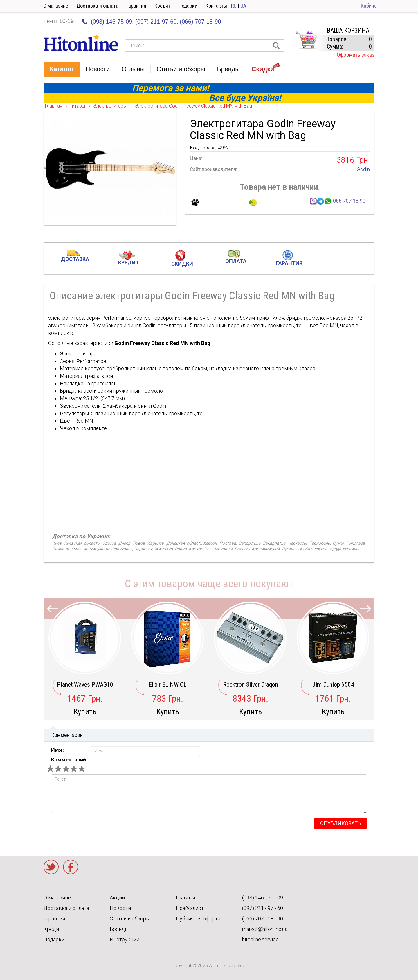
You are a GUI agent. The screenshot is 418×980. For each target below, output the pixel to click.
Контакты (216, 6)
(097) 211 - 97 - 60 (263, 908)
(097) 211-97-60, (157, 22)
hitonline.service (260, 939)
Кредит (162, 6)
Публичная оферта (198, 919)
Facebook (71, 867)
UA (243, 6)
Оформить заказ (356, 55)
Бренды (119, 929)
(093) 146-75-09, (112, 22)
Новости (120, 908)
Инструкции (125, 939)
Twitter (51, 867)
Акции (117, 898)
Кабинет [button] (370, 6)
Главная (185, 898)
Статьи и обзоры (130, 919)
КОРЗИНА (306, 40)
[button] (62, 69)
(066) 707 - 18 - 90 (263, 919)
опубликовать (340, 823)
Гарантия (136, 6)
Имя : (58, 750)
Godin (363, 169)
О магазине (56, 6)
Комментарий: (69, 760)
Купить (85, 712)
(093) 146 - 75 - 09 (263, 898)
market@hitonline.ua (265, 929)
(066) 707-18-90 (200, 22)
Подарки (188, 6)
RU (234, 6)
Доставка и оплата (97, 6)
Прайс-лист (190, 908)
